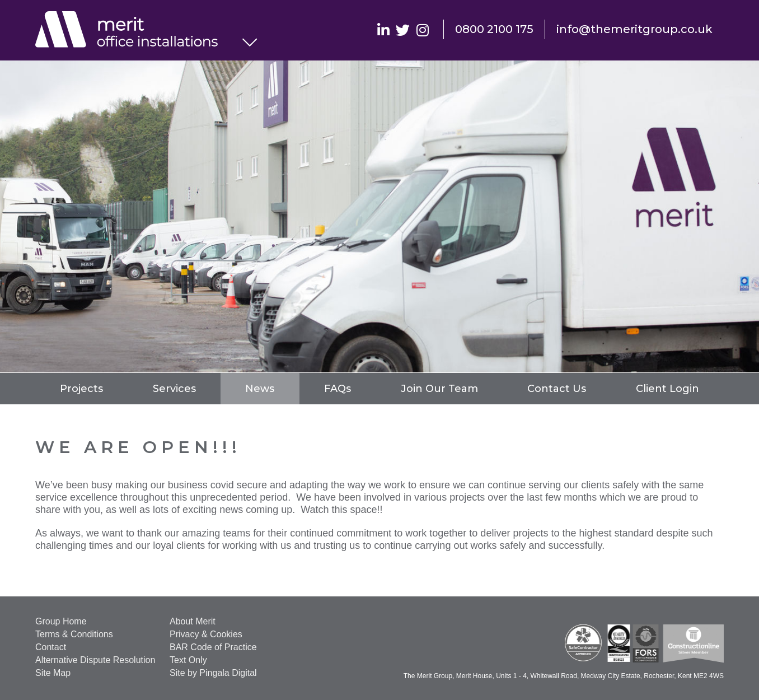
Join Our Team (439, 389)
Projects (81, 389)
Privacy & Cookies (206, 634)
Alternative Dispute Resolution (95, 660)
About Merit (193, 621)
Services (174, 389)
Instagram (422, 29)
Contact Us (557, 389)
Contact (51, 647)
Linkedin (383, 29)
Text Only (188, 660)
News (260, 389)
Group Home (61, 621)
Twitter (403, 29)
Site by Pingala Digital (213, 673)
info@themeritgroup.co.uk (634, 29)
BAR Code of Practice (213, 647)
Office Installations (139, 31)
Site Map (53, 673)
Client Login (667, 389)
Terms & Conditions (74, 634)
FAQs (338, 389)
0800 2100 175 (494, 29)
